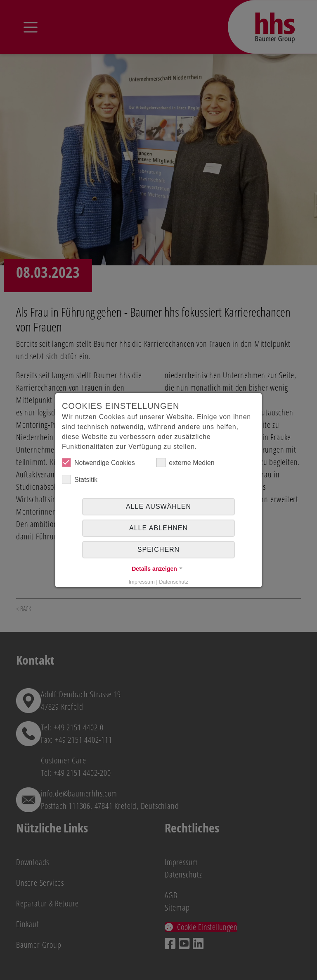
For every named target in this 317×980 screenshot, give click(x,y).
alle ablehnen (158, 528)
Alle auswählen (158, 507)
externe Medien (185, 463)
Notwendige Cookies (98, 463)
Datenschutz (174, 582)
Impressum (142, 582)
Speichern (158, 550)
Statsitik (80, 479)
